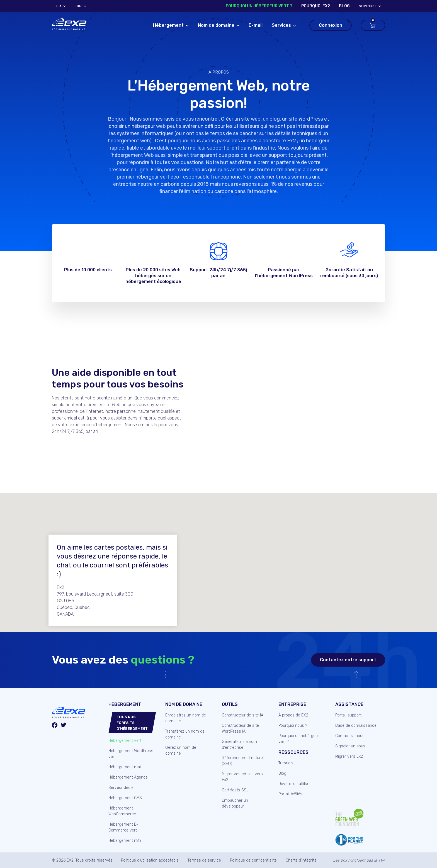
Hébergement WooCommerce (122, 811)
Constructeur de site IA (243, 715)
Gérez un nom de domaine (181, 750)
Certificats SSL (235, 790)
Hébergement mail (125, 767)
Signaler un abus (350, 746)
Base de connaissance (356, 726)
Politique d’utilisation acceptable (150, 860)
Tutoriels (286, 763)
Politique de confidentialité (253, 860)
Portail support (348, 715)
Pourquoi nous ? (293, 726)
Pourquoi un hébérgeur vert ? (259, 6)
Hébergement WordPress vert (131, 754)
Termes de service (204, 860)
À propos (219, 72)
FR (59, 6)
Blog (282, 773)
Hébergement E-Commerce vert (123, 827)
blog (344, 6)
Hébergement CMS (125, 798)
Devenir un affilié (293, 784)
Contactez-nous (350, 736)
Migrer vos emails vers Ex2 (242, 777)
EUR (78, 6)
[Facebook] (55, 726)
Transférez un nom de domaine (185, 734)
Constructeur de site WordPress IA (240, 728)
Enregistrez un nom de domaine (186, 718)
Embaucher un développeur (235, 803)
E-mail (256, 25)
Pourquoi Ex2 (316, 6)
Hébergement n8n (125, 841)
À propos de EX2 (293, 715)
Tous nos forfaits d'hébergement (132, 723)
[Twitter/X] (64, 726)
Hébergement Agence (128, 777)
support (367, 6)
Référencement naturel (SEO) (243, 761)
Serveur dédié (121, 788)
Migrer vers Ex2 (349, 756)
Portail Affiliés (290, 794)
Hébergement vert (125, 741)
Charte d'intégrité (301, 860)
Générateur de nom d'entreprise (239, 745)
